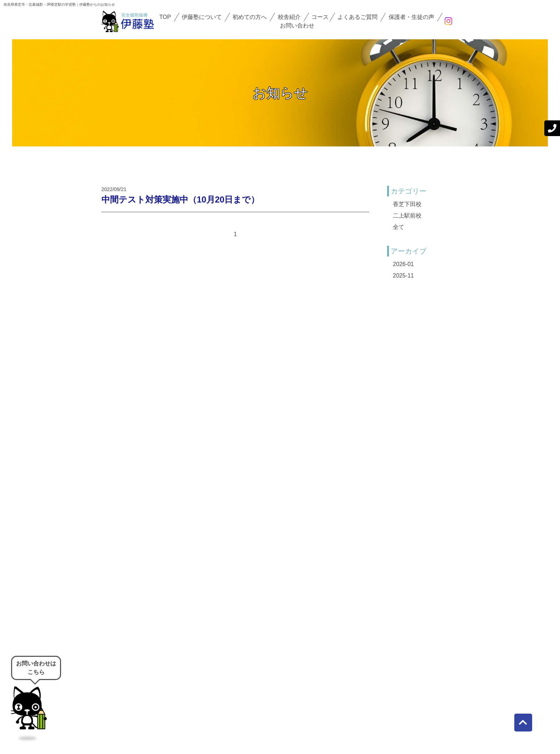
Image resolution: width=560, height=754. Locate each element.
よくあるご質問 (357, 17)
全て (399, 227)
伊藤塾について (202, 17)
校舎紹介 (289, 17)
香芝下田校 (407, 204)
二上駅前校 (407, 216)
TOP (165, 17)
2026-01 (403, 264)
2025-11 (403, 276)
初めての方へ (250, 17)
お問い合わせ (297, 26)
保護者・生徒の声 (411, 17)
